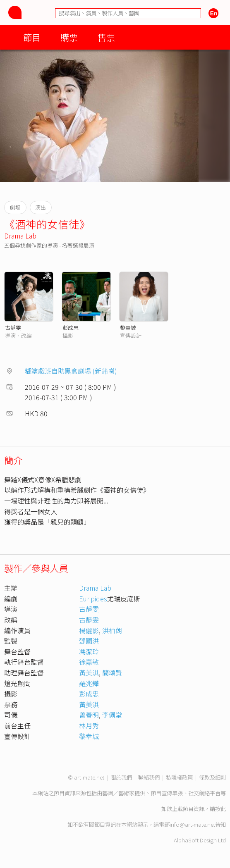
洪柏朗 (112, 630)
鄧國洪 (89, 641)
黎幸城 (128, 328)
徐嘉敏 (89, 662)
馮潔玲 (89, 651)
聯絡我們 (149, 777)
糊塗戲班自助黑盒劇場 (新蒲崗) (71, 371)
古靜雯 (13, 328)
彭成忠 (71, 328)
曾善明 (89, 715)
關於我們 (121, 777)
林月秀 (89, 725)
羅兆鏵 (89, 683)
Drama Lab (20, 236)
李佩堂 (112, 715)
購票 (69, 37)
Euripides (93, 599)
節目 (32, 37)
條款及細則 (212, 777)
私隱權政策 (179, 777)
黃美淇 (89, 672)
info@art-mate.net (192, 824)
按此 (220, 809)
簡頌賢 (112, 672)
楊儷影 (89, 630)
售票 (106, 37)
